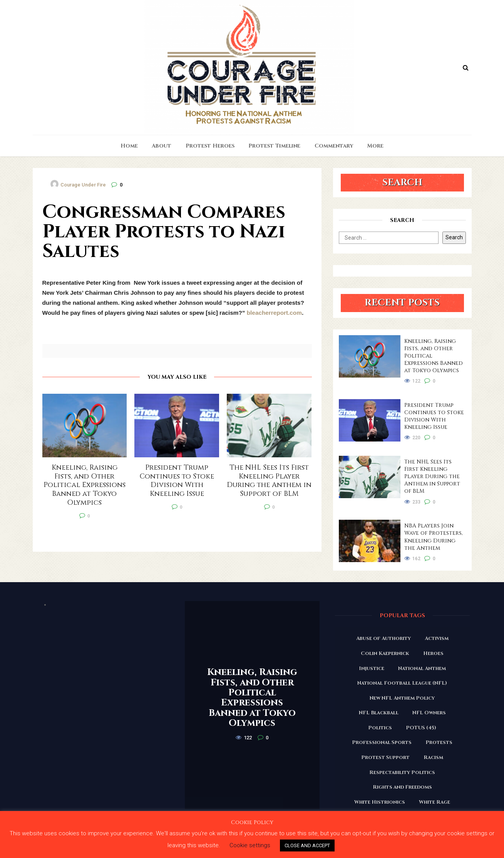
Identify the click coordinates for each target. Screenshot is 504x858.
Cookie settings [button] (250, 845)
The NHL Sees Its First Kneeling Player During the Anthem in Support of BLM (432, 476)
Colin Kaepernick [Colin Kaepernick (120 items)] (385, 653)
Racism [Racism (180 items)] (433, 757)
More (375, 146)
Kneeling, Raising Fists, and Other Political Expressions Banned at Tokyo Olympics (434, 356)
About (162, 146)
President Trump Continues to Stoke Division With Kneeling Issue (434, 416)
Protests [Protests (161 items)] (439, 742)
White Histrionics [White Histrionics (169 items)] (380, 802)
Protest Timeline (274, 146)
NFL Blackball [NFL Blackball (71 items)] (379, 713)
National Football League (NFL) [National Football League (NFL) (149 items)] (402, 683)
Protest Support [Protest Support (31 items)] (385, 757)
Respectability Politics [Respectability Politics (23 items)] (402, 772)
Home (129, 146)
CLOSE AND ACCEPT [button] (307, 845)
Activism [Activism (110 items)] (437, 638)
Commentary (334, 146)
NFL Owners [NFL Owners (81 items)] (429, 713)
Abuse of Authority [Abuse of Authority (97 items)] (383, 638)
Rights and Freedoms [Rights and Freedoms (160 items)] (402, 787)
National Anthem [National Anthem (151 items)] (422, 668)
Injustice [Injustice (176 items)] (372, 668)
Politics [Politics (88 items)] (380, 728)
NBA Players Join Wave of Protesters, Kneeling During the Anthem (434, 537)
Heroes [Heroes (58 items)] (433, 653)
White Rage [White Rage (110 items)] (435, 802)
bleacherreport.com (274, 313)
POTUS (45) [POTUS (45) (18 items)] (421, 728)
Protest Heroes (210, 146)
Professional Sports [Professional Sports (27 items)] (382, 742)
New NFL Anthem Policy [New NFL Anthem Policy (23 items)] (402, 698)
